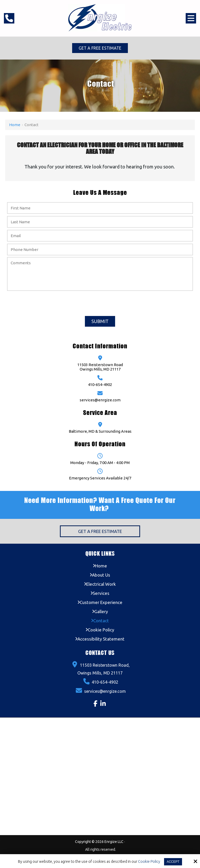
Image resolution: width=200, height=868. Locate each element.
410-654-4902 (100, 385)
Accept (173, 862)
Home (15, 125)
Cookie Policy (149, 861)
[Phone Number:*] (100, 250)
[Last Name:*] (100, 222)
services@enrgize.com (100, 400)
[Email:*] (100, 236)
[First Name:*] (100, 208)
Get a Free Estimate (100, 48)
